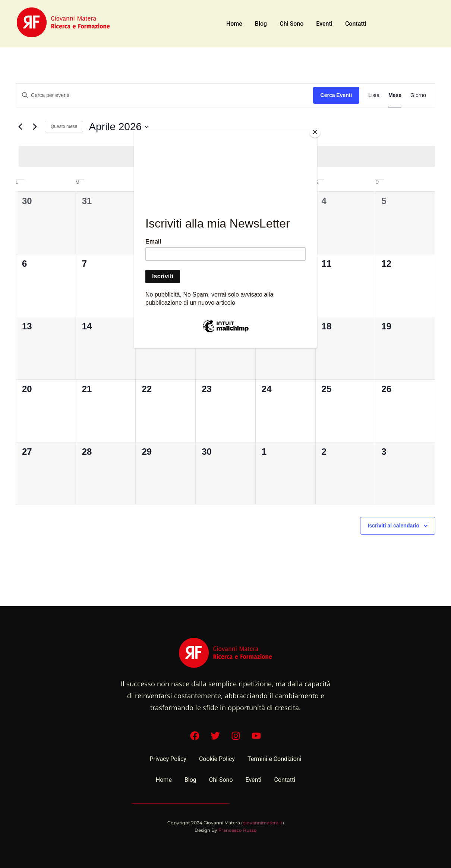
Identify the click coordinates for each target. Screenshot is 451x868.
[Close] (315, 132)
